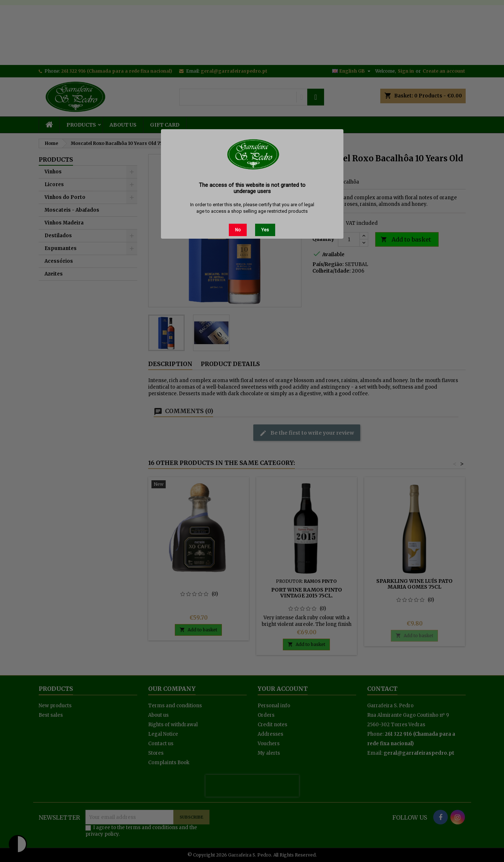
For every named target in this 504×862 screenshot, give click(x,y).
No (238, 230)
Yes (265, 230)
